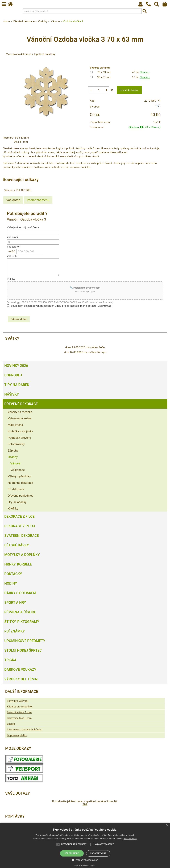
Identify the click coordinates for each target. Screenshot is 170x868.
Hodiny (11, 583)
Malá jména (15, 425)
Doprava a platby (17, 735)
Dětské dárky (17, 545)
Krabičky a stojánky (20, 431)
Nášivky (12, 394)
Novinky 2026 (16, 366)
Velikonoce (18, 470)
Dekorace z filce (19, 516)
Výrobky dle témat (22, 679)
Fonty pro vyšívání (18, 701)
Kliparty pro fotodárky (20, 707)
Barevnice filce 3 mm (19, 718)
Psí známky (15, 631)
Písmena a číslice (20, 612)
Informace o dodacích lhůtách (25, 730)
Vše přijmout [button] (72, 853)
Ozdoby (13, 457)
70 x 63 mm (104, 72)
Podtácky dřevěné (19, 438)
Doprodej (13, 375)
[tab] (13, 200)
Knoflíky (13, 508)
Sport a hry (15, 603)
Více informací (105, 306)
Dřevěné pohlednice (21, 496)
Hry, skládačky (17, 502)
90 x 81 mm (104, 77)
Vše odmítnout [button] (98, 853)
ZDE (85, 805)
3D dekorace (16, 489)
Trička (10, 660)
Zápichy (13, 451)
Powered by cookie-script (85, 865)
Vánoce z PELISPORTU (18, 190)
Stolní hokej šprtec (23, 650)
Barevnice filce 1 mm (19, 712)
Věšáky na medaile (20, 412)
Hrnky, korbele (18, 564)
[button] (85, 860)
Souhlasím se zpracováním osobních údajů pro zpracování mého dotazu (53, 306)
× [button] (167, 826)
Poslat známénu (38, 200)
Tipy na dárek (17, 385)
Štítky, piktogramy (22, 622)
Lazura (11, 724)
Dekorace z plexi (20, 526)
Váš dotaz (13, 200)
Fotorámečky (16, 444)
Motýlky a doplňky (22, 555)
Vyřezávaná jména (20, 418)
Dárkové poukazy (20, 670)
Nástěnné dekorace (20, 483)
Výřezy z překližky (19, 476)
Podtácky (13, 574)
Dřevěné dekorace (21, 404)
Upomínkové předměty (25, 641)
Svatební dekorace (22, 536)
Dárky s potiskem (20, 593)
